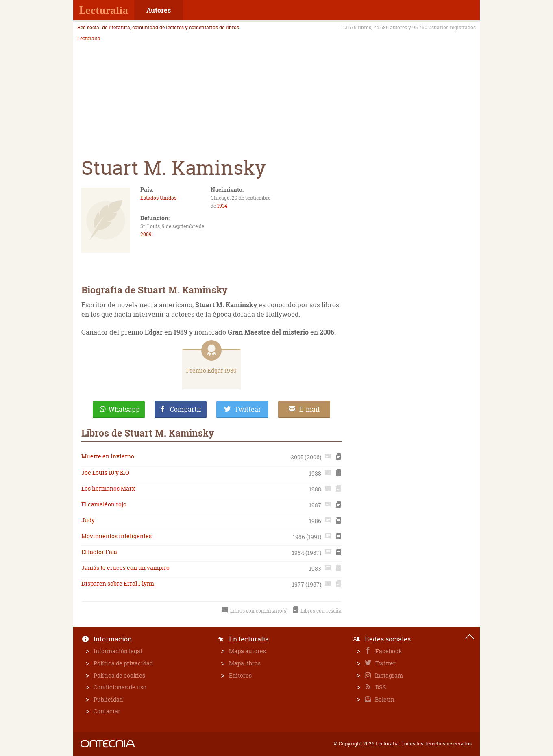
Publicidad (108, 699)
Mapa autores (247, 651)
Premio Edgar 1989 (211, 370)
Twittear (248, 409)
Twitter (385, 663)
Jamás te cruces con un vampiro (125, 568)
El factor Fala (99, 552)
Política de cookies (119, 675)
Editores (240, 675)
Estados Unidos (158, 198)
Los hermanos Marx (108, 488)
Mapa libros (245, 663)
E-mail (309, 409)
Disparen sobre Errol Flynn (118, 583)
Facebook (388, 651)
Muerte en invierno (108, 456)
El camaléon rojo (104, 504)
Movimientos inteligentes (116, 536)
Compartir (186, 409)
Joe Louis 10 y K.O (105, 472)
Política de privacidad (123, 663)
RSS (380, 687)
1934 (222, 206)
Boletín (384, 699)
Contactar (107, 711)
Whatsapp (124, 409)
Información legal (118, 651)
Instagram (388, 675)
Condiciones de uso (120, 687)
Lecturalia (89, 39)
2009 (146, 234)
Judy (88, 520)
